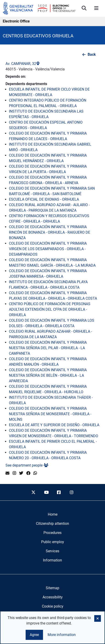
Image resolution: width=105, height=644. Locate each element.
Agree (34, 635)
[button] (98, 618)
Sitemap (52, 588)
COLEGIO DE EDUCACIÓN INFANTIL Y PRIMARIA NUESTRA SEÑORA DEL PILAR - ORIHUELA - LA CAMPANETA (48, 348)
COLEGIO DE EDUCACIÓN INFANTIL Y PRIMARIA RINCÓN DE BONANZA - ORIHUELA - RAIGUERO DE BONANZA (50, 232)
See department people (27, 465)
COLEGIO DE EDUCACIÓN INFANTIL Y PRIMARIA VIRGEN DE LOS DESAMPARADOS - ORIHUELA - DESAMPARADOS (48, 249)
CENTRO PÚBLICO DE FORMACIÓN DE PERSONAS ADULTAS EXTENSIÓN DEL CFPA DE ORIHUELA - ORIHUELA (50, 309)
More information (62, 635)
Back (92, 54)
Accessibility (53, 597)
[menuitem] (53, 514)
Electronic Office (16, 21)
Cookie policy (53, 606)
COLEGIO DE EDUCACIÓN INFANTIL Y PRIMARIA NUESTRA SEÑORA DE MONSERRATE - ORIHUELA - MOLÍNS (50, 414)
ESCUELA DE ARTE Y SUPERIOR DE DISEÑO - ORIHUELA (54, 425)
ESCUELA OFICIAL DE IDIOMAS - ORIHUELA (44, 199)
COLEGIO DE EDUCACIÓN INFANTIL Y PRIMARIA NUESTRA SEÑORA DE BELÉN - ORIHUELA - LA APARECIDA (48, 375)
